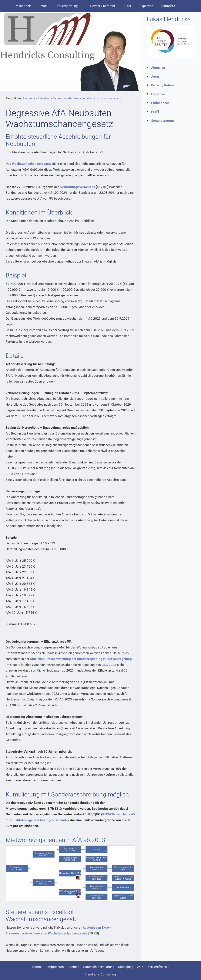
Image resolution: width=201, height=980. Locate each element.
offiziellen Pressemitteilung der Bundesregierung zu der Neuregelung (81, 659)
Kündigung (126, 967)
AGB (140, 967)
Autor (155, 77)
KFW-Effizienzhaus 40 (119, 814)
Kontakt (38, 967)
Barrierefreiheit (158, 967)
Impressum (56, 967)
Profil (155, 112)
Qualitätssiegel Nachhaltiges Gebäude (39, 820)
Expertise (158, 94)
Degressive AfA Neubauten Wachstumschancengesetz (87, 98)
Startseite (29, 98)
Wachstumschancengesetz (32, 164)
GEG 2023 (109, 665)
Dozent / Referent (164, 85)
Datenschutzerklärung (99, 967)
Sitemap (74, 967)
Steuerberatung (162, 121)
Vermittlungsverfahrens (78, 187)
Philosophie (160, 103)
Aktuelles (44, 98)
